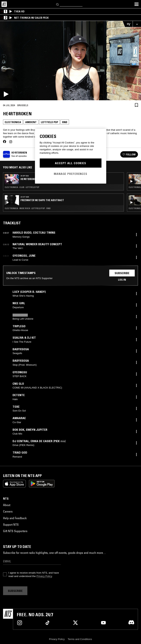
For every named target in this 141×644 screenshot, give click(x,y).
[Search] (58, 4)
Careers (8, 511)
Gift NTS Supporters (15, 531)
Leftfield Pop (49, 122)
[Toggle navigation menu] (136, 4)
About (7, 505)
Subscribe (122, 273)
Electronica (13, 122)
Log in (122, 280)
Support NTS (11, 525)
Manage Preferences (70, 174)
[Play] (70, 61)
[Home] (4, 4)
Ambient (31, 122)
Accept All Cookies (70, 163)
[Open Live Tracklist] (128, 24)
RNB (65, 122)
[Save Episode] (136, 105)
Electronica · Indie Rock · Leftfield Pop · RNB (28, 208)
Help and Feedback (15, 518)
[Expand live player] (137, 24)
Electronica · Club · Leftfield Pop (22, 187)
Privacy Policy (44, 576)
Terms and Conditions (80, 639)
